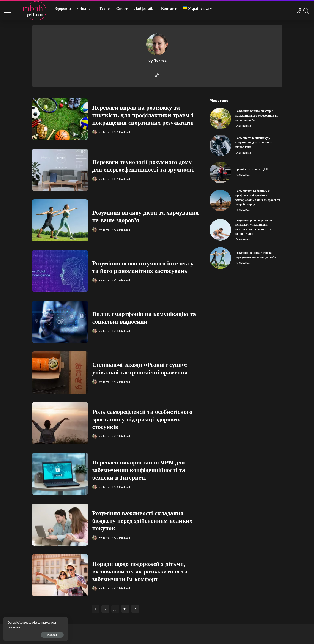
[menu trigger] (11, 11)
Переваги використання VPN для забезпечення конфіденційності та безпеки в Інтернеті (139, 470)
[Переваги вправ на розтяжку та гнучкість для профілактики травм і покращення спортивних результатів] (60, 119)
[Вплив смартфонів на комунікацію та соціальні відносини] (60, 322)
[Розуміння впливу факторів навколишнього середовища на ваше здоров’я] (220, 118)
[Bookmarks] (298, 11)
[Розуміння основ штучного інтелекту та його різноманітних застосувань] (60, 271)
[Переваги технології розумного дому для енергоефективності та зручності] (60, 170)
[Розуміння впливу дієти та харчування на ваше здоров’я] (60, 220)
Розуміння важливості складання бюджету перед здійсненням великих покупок (142, 521)
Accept (52, 635)
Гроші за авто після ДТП (253, 169)
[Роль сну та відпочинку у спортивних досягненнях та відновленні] (220, 145)
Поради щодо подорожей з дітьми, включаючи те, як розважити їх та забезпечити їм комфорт (140, 571)
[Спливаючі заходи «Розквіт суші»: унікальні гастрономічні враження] (60, 372)
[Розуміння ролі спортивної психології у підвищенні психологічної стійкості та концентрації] (220, 230)
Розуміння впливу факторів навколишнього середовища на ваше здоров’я (257, 115)
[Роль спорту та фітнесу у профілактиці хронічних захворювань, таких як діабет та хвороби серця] (220, 200)
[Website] (157, 75)
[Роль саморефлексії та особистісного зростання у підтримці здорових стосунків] (60, 423)
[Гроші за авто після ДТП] (220, 172)
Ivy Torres (105, 132)
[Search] (306, 11)
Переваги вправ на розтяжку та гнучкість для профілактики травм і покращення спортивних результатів (143, 115)
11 (125, 609)
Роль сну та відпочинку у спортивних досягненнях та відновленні (254, 142)
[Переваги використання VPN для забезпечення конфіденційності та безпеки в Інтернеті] (60, 474)
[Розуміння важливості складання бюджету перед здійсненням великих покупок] (60, 525)
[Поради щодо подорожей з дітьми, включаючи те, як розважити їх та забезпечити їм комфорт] (60, 575)
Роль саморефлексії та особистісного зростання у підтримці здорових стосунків (142, 419)
